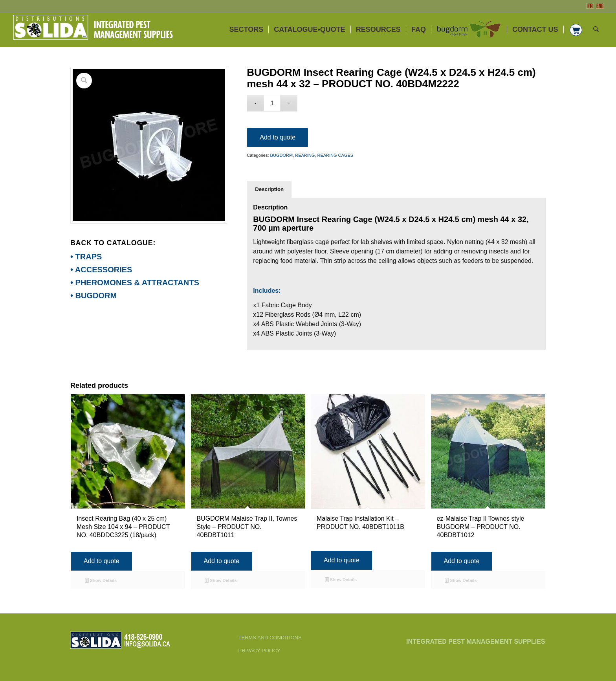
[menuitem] (247, 29)
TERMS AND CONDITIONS (270, 638)
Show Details (101, 581)
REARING (305, 155)
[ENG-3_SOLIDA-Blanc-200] (93, 29)
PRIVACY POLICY (259, 651)
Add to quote (278, 137)
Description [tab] (269, 189)
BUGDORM (281, 155)
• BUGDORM (93, 296)
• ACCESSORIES (101, 270)
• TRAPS (86, 257)
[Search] (596, 29)
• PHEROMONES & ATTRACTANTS (135, 283)
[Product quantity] (272, 103)
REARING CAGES (335, 155)
